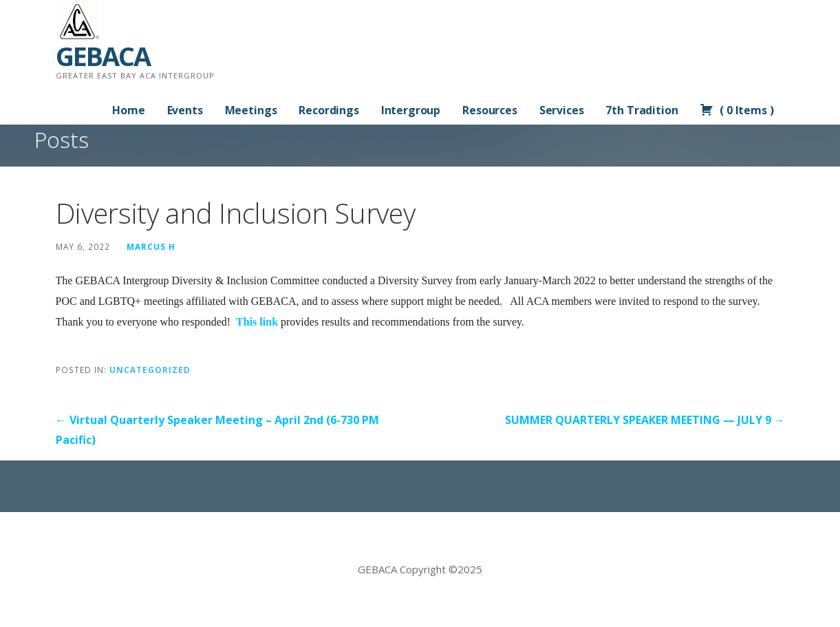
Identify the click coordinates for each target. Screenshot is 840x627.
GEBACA (103, 56)
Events (185, 110)
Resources (490, 110)
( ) (736, 110)
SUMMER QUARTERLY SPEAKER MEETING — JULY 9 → (645, 420)
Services (562, 110)
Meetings (251, 110)
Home (128, 110)
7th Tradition (642, 110)
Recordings (329, 110)
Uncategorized (150, 370)
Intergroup (411, 110)
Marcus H (151, 246)
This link (257, 322)
